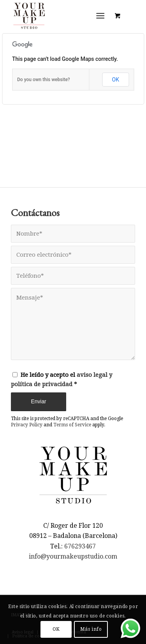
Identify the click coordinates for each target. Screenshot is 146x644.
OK (116, 80)
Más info (91, 629)
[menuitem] (102, 16)
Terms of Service (72, 425)
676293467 (80, 546)
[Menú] (100, 16)
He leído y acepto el (62, 380)
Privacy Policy (27, 425)
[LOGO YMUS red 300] (61, 16)
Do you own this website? (44, 80)
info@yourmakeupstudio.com (73, 556)
